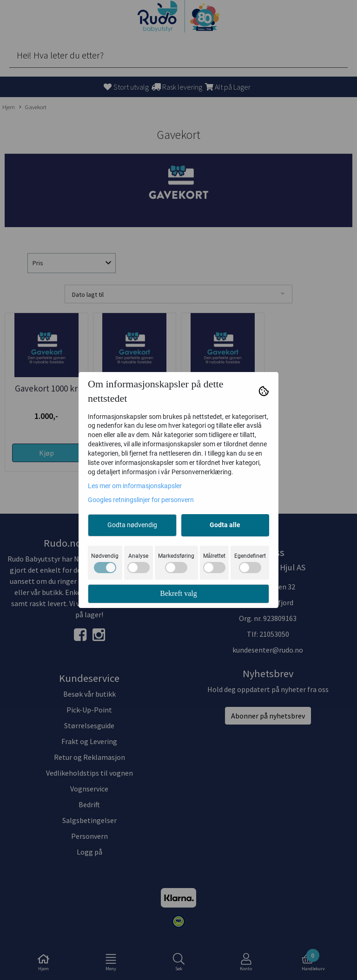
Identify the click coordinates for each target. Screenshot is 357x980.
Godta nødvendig (132, 525)
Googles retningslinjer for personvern (141, 500)
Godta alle (225, 525)
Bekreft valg (178, 593)
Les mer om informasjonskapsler (135, 486)
